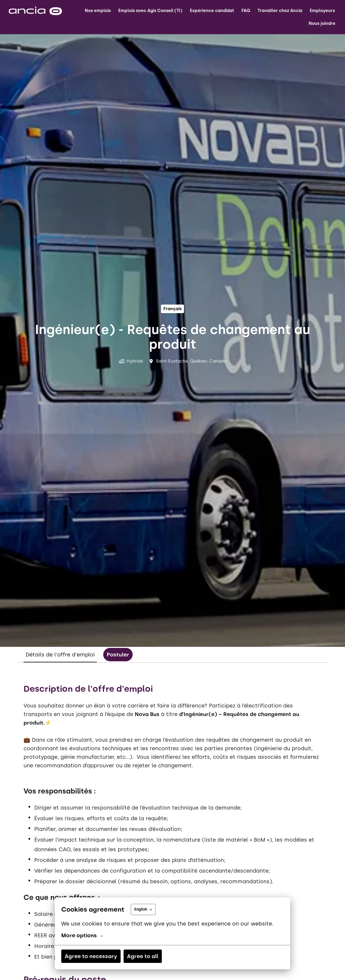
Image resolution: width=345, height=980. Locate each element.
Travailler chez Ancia (280, 11)
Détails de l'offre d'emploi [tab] (60, 655)
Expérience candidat (212, 11)
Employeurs (322, 11)
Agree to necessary (91, 956)
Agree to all (143, 956)
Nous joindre (322, 23)
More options (82, 935)
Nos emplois (98, 11)
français (172, 309)
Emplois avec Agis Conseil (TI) (150, 11)
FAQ (246, 11)
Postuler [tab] (118, 655)
